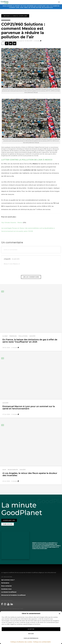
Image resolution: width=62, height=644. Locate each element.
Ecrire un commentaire (11, 250)
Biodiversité (13, 470)
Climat (5, 336)
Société (32, 336)
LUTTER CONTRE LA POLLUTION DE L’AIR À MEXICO (27, 160)
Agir (4, 470)
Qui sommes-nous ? (8, 580)
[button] (59, 614)
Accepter (31, 629)
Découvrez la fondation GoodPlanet (13, 595)
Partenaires (5, 583)
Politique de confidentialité (42, 642)
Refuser (31, 634)
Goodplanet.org (9, 520)
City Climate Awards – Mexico (12, 223)
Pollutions (23, 336)
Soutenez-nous (6, 589)
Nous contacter (7, 586)
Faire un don (8, 524)
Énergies (13, 336)
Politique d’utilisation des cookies (21, 642)
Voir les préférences (31, 638)
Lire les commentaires (31, 277)
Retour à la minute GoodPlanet (15, 16)
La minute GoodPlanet (9, 592)
